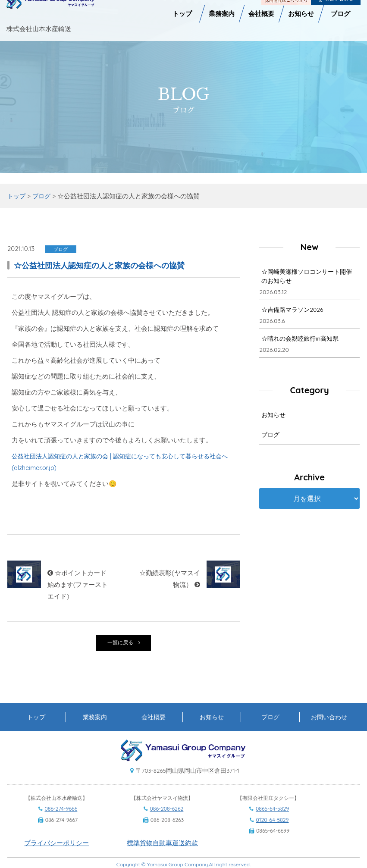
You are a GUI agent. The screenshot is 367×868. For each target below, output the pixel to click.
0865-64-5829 (272, 824)
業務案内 (95, 732)
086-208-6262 (167, 824)
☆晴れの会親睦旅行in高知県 (300, 340)
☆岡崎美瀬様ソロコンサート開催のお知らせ (307, 277)
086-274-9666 (61, 824)
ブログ (270, 436)
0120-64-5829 (273, 835)
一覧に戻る (124, 644)
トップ (36, 732)
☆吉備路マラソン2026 (292, 311)
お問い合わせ (329, 732)
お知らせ (273, 416)
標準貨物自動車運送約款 (162, 857)
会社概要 (154, 732)
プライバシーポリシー (56, 857)
